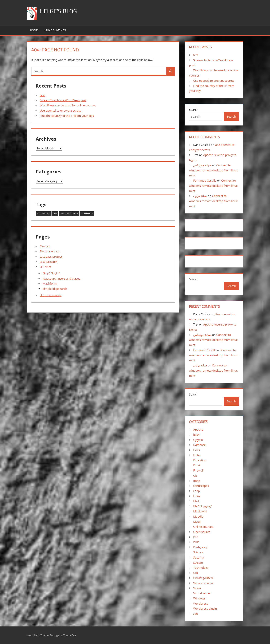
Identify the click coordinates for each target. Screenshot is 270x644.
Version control (203, 583)
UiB (196, 573)
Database (199, 445)
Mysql (197, 522)
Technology (201, 568)
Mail (196, 501)
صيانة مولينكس (202, 165)
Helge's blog (59, 11)
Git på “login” (51, 273)
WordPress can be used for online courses (68, 105)
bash (196, 435)
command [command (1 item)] (65, 213)
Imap (197, 481)
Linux (197, 496)
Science (198, 552)
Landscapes (201, 486)
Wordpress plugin (205, 608)
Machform (50, 283)
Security (199, 557)
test (42, 95)
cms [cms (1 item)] (55, 213)
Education (200, 460)
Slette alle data (50, 251)
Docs (196, 450)
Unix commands (55, 30)
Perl (196, 537)
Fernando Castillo (205, 180)
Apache (198, 429)
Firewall (198, 470)
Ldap (196, 491)
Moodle (198, 516)
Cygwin (198, 440)
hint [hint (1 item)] (76, 213)
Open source (202, 532)
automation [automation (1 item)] (44, 213)
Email (197, 465)
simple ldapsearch (55, 289)
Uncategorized (203, 578)
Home (34, 30)
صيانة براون (200, 196)
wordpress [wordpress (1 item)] (87, 213)
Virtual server (202, 593)
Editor (197, 455)
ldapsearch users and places (61, 278)
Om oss (45, 246)
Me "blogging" (202, 506)
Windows (199, 598)
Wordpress (201, 604)
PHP (196, 542)
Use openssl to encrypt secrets (60, 110)
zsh (195, 614)
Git (195, 476)
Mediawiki (200, 511)
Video (197, 588)
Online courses (203, 527)
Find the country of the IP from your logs (67, 116)
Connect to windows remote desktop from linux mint (213, 170)
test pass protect (51, 256)
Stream (198, 563)
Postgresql (200, 547)
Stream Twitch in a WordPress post (63, 100)
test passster (48, 262)
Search (194, 110)
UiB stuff (45, 267)
